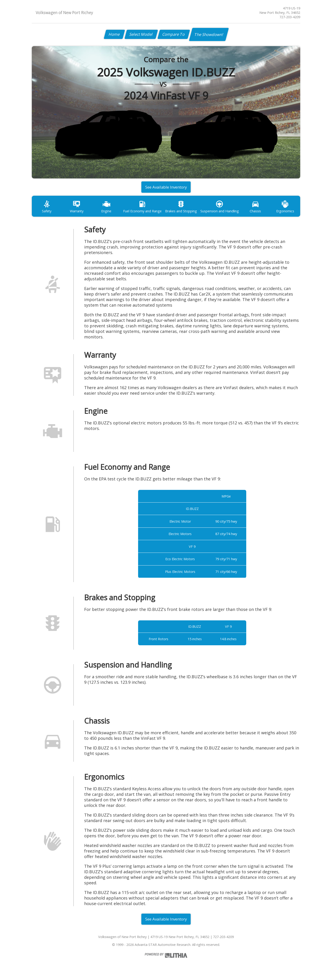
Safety (47, 208)
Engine (107, 208)
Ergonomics (285, 208)
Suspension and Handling (220, 208)
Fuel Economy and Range (142, 208)
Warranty (77, 208)
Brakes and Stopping (181, 208)
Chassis (255, 208)
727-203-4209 (290, 17)
